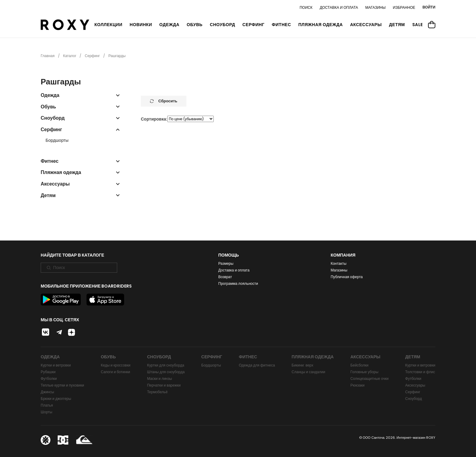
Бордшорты (57, 141)
